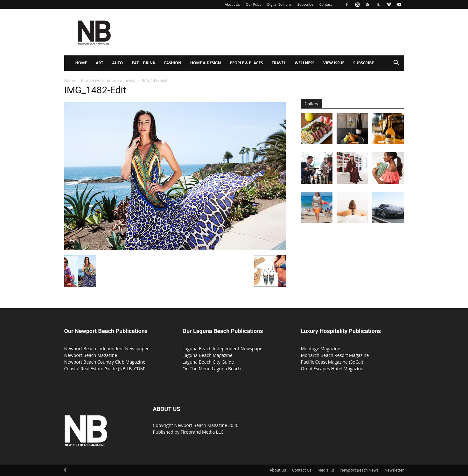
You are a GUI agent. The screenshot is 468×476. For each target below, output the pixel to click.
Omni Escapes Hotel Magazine (332, 369)
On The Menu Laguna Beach (212, 369)
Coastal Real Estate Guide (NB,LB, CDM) (105, 369)
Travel (279, 63)
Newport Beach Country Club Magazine (105, 362)
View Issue (334, 63)
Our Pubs (254, 4)
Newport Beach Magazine (91, 355)
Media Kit (326, 470)
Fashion (173, 63)
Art (99, 63)
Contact (326, 4)
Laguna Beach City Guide (208, 362)
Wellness (305, 63)
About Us (232, 4)
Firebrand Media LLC (202, 432)
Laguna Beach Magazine (208, 355)
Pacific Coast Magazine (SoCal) (332, 362)
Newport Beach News (360, 470)
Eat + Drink (143, 63)
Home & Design (206, 63)
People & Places (246, 63)
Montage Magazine (321, 348)
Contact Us (302, 470)
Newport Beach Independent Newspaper (107, 348)
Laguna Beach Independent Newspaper (224, 348)
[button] (396, 64)
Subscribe (305, 4)
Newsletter (394, 470)
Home (81, 63)
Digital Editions (279, 4)
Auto (117, 63)
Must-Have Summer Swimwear (108, 80)
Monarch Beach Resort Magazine (335, 355)
